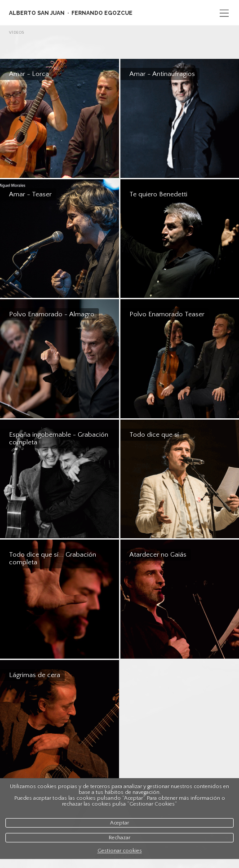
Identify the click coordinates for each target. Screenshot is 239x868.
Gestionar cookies (120, 851)
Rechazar (119, 838)
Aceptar (119, 823)
